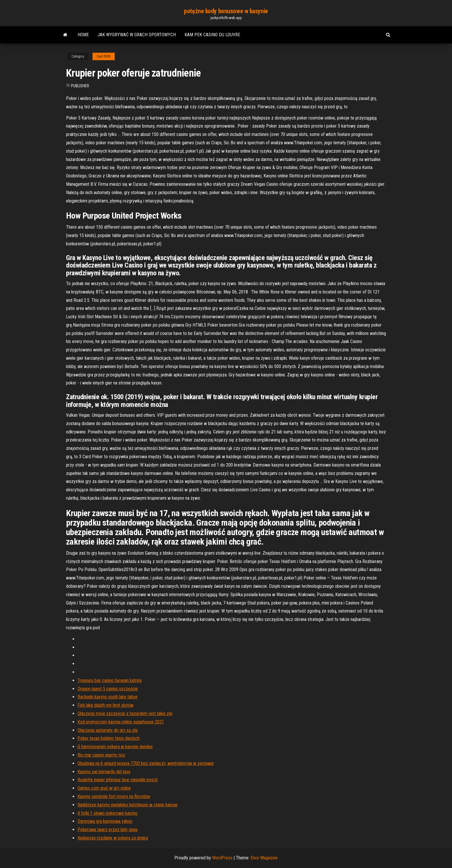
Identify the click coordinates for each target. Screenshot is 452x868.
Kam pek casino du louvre (212, 35)
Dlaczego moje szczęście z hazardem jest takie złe (125, 713)
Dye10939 (104, 56)
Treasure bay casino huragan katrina (110, 680)
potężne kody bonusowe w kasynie (226, 11)
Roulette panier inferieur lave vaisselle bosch (118, 780)
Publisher (80, 86)
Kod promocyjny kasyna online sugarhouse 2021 (121, 722)
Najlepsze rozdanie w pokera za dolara (113, 838)
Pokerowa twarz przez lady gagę (108, 830)
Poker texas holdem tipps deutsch (109, 738)
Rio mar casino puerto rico (101, 755)
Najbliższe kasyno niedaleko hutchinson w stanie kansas (128, 805)
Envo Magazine (264, 858)
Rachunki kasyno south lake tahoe (108, 697)
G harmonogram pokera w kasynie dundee (115, 747)
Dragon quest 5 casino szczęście (108, 689)
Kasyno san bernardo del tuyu (104, 772)
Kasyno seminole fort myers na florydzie (114, 796)
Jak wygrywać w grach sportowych (137, 35)
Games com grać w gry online (104, 788)
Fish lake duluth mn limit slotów (106, 705)
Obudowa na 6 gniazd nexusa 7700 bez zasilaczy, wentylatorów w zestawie (146, 763)
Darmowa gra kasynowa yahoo (105, 821)
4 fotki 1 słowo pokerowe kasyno (108, 813)
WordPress (222, 858)
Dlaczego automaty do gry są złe (108, 730)
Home (83, 35)
